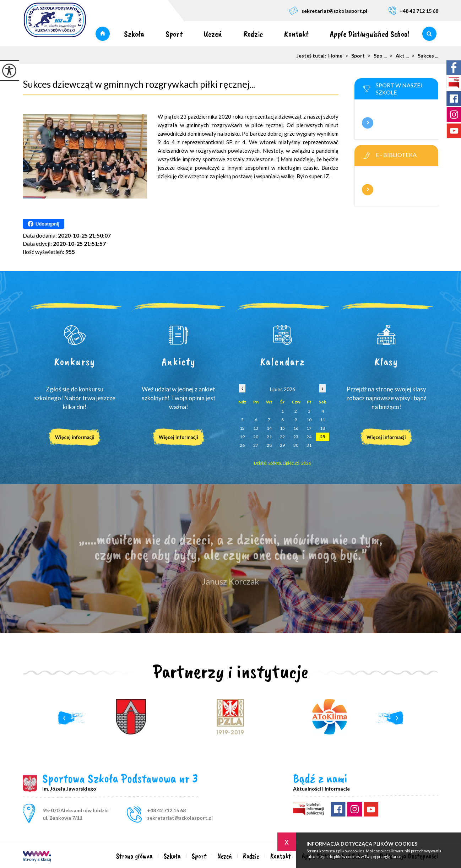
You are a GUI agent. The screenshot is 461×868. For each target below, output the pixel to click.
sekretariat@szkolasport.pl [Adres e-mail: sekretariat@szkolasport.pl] (180, 818)
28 (269, 445)
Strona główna (103, 34)
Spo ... (376, 56)
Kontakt (296, 34)
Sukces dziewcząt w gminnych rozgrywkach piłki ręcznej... (139, 84)
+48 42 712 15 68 (413, 10)
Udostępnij (44, 224)
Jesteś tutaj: (312, 56)
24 (309, 437)
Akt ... (398, 56)
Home (335, 56)
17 (309, 428)
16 (296, 428)
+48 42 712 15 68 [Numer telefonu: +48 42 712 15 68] (166, 810)
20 (256, 437)
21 (269, 437)
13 (256, 428)
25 (322, 437)
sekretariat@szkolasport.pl (328, 10)
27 (256, 445)
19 (242, 437)
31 (309, 445)
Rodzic (253, 34)
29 (282, 445)
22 (282, 437)
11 (322, 420)
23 (296, 437)
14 (269, 428)
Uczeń (213, 34)
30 (296, 445)
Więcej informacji (368, 123)
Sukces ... (424, 56)
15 (282, 428)
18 (322, 428)
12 (242, 428)
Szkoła (134, 34)
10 (309, 420)
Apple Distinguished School (370, 34)
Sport (174, 34)
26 (242, 445)
